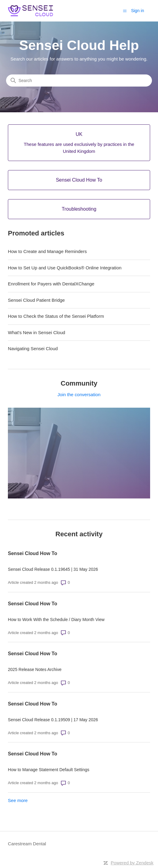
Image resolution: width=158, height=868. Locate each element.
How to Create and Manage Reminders (47, 251)
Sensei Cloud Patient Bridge (36, 300)
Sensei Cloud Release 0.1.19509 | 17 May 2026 (53, 720)
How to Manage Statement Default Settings (49, 770)
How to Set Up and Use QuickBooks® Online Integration (65, 268)
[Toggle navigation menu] (125, 10)
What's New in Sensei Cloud (37, 332)
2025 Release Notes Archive (35, 669)
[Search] (79, 81)
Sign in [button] (138, 11)
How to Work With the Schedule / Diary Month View (56, 620)
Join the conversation (79, 395)
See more (18, 800)
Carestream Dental (27, 844)
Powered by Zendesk (132, 863)
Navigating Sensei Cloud (33, 349)
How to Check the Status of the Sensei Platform (56, 316)
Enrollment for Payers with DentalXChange (51, 284)
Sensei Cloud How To (32, 553)
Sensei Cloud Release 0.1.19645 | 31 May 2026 (53, 569)
